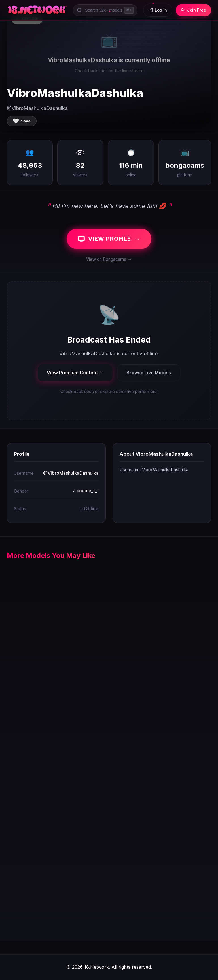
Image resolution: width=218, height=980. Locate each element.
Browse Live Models (149, 373)
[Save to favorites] (22, 121)
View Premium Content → (75, 373)
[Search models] (105, 10)
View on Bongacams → (109, 259)
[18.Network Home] (37, 10)
